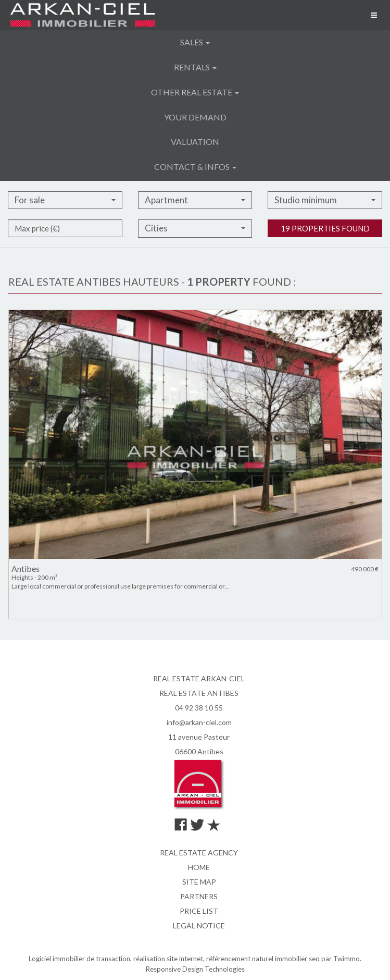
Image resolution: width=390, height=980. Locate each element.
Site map (199, 882)
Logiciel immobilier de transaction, (81, 959)
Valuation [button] (195, 142)
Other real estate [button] (195, 92)
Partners (199, 896)
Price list (199, 911)
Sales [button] (195, 42)
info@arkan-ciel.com (199, 722)
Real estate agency (199, 853)
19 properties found (325, 252)
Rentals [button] (195, 67)
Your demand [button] (195, 117)
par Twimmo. (341, 959)
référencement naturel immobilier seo (264, 959)
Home (199, 867)
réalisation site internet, (170, 959)
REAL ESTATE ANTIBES (199, 693)
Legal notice (199, 926)
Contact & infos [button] (195, 167)
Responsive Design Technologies (195, 969)
